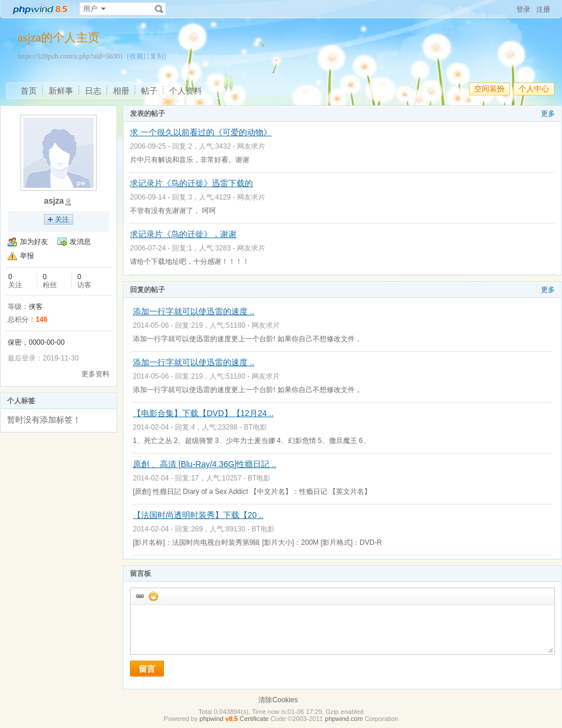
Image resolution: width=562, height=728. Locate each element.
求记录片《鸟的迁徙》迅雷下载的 (191, 183)
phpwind (212, 719)
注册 (543, 9)
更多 (548, 114)
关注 (62, 219)
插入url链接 (139, 596)
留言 (147, 669)
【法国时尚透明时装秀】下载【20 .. (198, 515)
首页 (29, 91)
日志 (93, 91)
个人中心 (534, 89)
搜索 (159, 9)
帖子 (149, 91)
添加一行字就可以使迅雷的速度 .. (194, 311)
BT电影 (255, 427)
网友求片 (251, 146)
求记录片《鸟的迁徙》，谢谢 (183, 234)
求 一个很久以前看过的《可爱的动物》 (201, 132)
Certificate (254, 719)
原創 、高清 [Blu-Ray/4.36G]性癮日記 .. (205, 464)
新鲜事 (61, 91)
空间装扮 (489, 89)
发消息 (80, 242)
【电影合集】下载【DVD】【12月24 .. (203, 413)
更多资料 (95, 374)
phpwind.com (344, 719)
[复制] (157, 56)
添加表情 (153, 596)
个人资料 (186, 91)
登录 (523, 9)
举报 (27, 256)
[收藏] (136, 56)
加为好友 (34, 242)
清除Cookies (278, 700)
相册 (121, 91)
